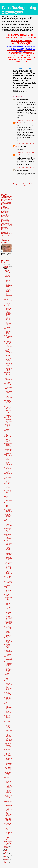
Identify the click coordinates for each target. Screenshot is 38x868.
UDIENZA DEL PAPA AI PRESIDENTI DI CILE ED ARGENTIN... (8, 566)
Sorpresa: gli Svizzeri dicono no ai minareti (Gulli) (8, 375)
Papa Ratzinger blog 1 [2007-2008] (7, 234)
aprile (6, 856)
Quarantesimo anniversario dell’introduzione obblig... (8, 325)
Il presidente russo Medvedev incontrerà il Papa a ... (8, 752)
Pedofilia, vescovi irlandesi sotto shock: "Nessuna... (8, 353)
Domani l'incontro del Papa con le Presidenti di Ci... (8, 664)
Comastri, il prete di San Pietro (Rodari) (8, 809)
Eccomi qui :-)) (7, 593)
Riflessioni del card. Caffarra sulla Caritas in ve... (8, 820)
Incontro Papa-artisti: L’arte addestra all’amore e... (8, 735)
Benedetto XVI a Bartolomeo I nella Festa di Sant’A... (8, 364)
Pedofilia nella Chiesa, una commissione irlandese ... (8, 712)
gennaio (7, 861)
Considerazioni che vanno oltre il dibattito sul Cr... (8, 505)
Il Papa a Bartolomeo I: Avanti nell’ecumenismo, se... (8, 338)
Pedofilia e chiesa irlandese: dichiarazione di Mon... (8, 640)
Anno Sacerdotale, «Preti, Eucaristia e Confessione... (8, 524)
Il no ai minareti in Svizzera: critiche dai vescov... (8, 290)
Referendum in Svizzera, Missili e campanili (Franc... (8, 279)
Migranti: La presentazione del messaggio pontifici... (8, 653)
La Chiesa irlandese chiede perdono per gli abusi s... (8, 634)
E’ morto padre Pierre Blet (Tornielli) (8, 343)
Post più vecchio (32, 184)
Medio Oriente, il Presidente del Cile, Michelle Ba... (8, 560)
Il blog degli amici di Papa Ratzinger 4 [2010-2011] (6, 227)
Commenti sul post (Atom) (27, 189)
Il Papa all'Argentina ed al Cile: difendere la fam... (8, 589)
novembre (7, 268)
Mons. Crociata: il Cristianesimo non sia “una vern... (8, 763)
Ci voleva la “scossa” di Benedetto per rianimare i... (8, 517)
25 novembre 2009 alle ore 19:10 (26, 144)
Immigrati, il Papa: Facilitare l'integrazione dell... (8, 718)
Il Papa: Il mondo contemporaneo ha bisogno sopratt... (8, 493)
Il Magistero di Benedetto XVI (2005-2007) (5, 211)
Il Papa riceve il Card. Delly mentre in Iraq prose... (8, 628)
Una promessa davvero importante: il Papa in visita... (8, 688)
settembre (7, 848)
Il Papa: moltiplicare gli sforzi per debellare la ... (8, 409)
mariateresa (19, 155)
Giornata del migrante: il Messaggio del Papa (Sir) (8, 683)
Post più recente (18, 184)
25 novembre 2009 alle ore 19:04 (26, 120)
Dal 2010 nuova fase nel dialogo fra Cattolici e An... (8, 798)
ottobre (6, 846)
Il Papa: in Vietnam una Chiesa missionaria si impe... (8, 780)
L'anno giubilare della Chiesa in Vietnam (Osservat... (8, 843)
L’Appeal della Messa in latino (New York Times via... (7, 320)
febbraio (7, 859)
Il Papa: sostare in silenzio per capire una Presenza (8, 583)
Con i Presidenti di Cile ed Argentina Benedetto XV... (8, 548)
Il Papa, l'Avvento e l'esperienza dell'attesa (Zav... (8, 313)
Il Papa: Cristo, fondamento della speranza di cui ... (8, 486)
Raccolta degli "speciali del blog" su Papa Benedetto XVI (7, 223)
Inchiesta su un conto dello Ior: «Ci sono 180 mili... (8, 832)
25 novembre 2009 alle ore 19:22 (26, 152)
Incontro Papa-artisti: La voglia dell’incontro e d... (8, 531)
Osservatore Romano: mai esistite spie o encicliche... (8, 612)
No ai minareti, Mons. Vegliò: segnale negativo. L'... (8, 359)
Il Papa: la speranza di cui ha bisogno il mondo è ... (8, 433)
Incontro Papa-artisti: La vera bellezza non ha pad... (8, 415)
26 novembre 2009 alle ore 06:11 (26, 178)
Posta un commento (19, 181)
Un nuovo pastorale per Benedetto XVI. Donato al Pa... (8, 671)
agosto (6, 850)
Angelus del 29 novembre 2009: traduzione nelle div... (8, 427)
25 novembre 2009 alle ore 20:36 (26, 168)
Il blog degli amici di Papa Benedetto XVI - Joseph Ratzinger (7, 201)
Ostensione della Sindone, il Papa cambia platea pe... (8, 451)
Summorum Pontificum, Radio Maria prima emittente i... (8, 403)
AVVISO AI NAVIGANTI (8, 595)
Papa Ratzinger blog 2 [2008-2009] (19, 10)
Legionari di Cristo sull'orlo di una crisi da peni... (8, 606)
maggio (6, 855)
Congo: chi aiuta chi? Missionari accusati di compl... (8, 746)
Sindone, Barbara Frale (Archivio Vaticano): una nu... (8, 302)
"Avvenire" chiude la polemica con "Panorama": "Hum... (8, 617)
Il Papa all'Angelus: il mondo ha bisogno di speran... (8, 457)
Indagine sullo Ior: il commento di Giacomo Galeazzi (8, 814)
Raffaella (18, 123)
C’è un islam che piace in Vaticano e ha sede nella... (8, 543)
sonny (18, 146)
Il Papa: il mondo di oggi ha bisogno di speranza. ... (8, 481)
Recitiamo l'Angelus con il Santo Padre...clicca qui (8, 499)
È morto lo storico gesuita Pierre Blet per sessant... (8, 273)
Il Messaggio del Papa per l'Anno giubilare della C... (8, 804)
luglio (6, 852)
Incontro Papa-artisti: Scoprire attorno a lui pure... (8, 537)
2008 (5, 862)
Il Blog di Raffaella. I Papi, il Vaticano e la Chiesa (7, 205)
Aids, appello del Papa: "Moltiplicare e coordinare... (8, 475)
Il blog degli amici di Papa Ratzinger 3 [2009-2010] (6, 231)
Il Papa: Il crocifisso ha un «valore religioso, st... (8, 385)
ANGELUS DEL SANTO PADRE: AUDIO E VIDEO (8, 439)
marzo (6, 858)
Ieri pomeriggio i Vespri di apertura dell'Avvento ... (8, 446)
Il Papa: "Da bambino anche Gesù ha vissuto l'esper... (8, 724)
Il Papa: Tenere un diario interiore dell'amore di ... (8, 572)
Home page (25, 185)
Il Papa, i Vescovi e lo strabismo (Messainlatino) (8, 740)
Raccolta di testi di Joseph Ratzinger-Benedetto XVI (6, 219)
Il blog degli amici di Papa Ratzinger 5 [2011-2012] (6, 215)
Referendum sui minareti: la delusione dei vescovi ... (8, 285)
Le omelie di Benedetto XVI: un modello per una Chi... (8, 647)
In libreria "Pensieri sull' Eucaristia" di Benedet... (8, 786)
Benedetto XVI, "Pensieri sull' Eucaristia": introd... (8, 769)
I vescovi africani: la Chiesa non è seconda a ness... (8, 296)
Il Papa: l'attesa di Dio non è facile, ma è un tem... (8, 578)
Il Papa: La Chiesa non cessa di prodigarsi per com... (8, 470)
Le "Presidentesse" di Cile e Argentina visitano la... (8, 555)
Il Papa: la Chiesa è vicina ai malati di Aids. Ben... (8, 463)
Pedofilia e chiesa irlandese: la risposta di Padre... (8, 677)
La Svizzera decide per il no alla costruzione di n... (8, 396)
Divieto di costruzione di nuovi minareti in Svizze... (8, 369)
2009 (5, 265)
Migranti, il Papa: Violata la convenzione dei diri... (8, 730)
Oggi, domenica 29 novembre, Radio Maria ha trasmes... (8, 623)
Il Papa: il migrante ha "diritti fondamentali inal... (8, 706)
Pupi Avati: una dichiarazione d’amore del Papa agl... (8, 308)
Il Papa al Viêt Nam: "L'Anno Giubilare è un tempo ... (8, 758)
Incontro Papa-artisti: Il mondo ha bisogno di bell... (8, 837)
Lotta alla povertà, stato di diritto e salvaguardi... (8, 347)
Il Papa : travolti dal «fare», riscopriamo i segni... (8, 511)
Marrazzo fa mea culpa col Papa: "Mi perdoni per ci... (8, 826)
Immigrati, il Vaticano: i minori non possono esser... (7, 700)
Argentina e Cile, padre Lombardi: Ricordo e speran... (8, 600)
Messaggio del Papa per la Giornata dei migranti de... (8, 694)
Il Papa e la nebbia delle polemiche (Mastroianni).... (8, 791)
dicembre (7, 266)
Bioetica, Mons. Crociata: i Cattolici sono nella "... (8, 774)
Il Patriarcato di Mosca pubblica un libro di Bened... (8, 331)
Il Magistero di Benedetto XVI (5, 208)
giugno (6, 853)
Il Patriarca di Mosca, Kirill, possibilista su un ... (8, 659)
